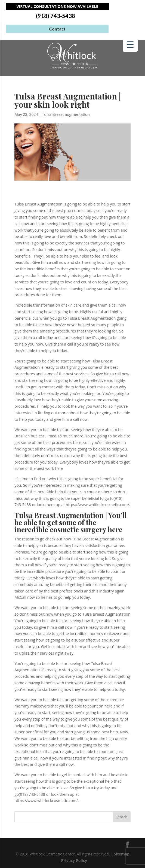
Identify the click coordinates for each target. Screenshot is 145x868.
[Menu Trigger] (130, 44)
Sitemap (122, 854)
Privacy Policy (74, 861)
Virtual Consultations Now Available (57, 6)
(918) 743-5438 (55, 16)
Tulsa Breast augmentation (66, 114)
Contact (57, 29)
